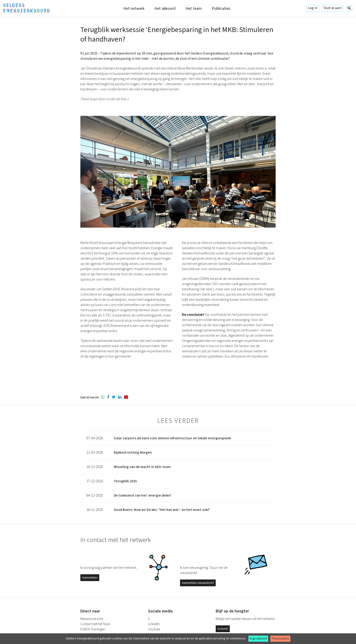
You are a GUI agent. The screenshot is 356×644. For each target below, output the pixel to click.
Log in (313, 8)
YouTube (154, 629)
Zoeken (349, 8)
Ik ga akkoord (258, 639)
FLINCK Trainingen (93, 629)
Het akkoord (165, 9)
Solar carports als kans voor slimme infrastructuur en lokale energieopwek (172, 438)
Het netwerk (134, 9)
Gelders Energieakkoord (26, 8)
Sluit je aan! (333, 8)
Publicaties (221, 9)
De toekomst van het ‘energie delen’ (143, 495)
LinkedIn (154, 624)
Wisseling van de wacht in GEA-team (142, 467)
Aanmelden (90, 578)
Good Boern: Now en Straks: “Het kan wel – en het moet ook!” (162, 510)
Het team (194, 9)
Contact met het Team (95, 624)
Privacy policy (280, 639)
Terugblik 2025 (125, 481)
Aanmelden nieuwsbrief (198, 583)
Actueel (223, 629)
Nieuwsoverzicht (92, 619)
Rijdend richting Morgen (133, 453)
